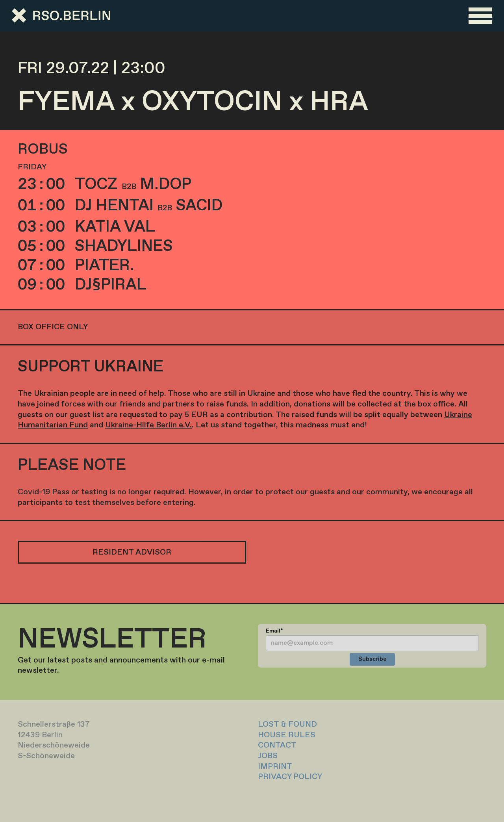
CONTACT (277, 745)
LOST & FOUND (287, 725)
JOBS (268, 756)
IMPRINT (275, 767)
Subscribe (372, 659)
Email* (274, 631)
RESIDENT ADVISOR (132, 552)
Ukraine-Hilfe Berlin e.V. (148, 425)
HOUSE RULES (287, 735)
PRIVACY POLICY (290, 777)
